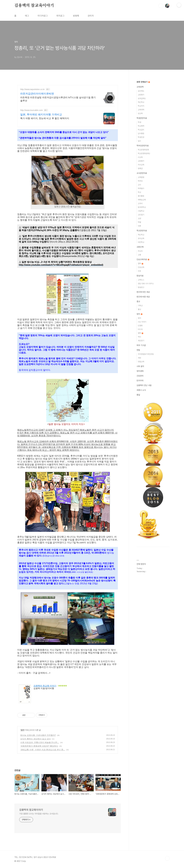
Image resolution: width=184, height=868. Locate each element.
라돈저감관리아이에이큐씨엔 (37, 94)
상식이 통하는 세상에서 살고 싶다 (36, 739)
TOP (167, 858)
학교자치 (141, 106)
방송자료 (140, 276)
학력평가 (141, 188)
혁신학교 (141, 102)
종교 (138, 301)
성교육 (140, 113)
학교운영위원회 (143, 150)
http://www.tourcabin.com (31, 110)
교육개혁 (141, 110)
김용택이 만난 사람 (144, 385)
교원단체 (140, 247)
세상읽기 (141, 341)
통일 (138, 395)
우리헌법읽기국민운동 (146, 354)
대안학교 (141, 242)
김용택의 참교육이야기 (34, 6)
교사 (139, 185)
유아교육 (141, 238)
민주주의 (140, 381)
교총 (139, 255)
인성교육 (141, 267)
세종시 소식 (141, 390)
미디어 (140, 329)
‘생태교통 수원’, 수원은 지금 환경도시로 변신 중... (43, 750)
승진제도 (141, 91)
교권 (139, 218)
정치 (22, 730)
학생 (139, 122)
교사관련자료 (142, 173)
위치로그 (60, 16)
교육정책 (140, 87)
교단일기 (141, 215)
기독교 (140, 306)
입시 (139, 141)
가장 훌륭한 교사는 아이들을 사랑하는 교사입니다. (39, 814)
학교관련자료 (142, 231)
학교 (139, 192)
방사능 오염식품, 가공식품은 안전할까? (38, 735)
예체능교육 (142, 200)
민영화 (140, 326)
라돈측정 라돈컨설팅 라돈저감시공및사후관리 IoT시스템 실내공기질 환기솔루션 (58, 99)
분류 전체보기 (143, 82)
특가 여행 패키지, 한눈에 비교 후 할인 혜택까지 (45, 118)
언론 (139, 226)
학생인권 (141, 137)
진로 (139, 271)
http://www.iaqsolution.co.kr (32, 89)
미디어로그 (43, 16)
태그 (27, 16)
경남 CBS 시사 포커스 (146, 284)
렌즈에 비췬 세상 (143, 297)
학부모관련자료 (143, 146)
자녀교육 (141, 165)
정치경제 (140, 371)
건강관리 (140, 376)
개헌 (139, 358)
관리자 (91, 16)
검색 (161, 6)
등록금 (140, 168)
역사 (139, 337)
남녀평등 (141, 133)
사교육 (140, 157)
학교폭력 (141, 126)
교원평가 (141, 95)
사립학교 (141, 211)
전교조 (140, 251)
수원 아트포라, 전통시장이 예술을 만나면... (40, 742)
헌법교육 (141, 362)
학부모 (140, 181)
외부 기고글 (141, 345)
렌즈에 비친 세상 (143, 292)
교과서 (140, 203)
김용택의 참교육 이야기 (45, 686)
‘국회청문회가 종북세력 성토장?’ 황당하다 (39, 746)
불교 (139, 309)
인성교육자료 (143, 259)
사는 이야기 (142, 322)
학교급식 (141, 130)
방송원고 (141, 287)
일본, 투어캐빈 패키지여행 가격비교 (41, 115)
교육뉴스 (141, 280)
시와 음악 (140, 366)
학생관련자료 (142, 118)
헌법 (138, 350)
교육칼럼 (141, 177)
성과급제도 (142, 98)
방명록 (76, 16)
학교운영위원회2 (144, 153)
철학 (141, 264)
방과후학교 (142, 207)
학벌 (139, 222)
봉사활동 (141, 196)
